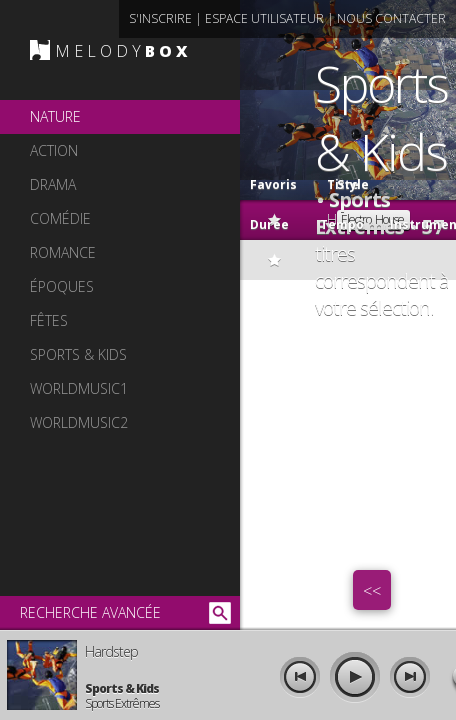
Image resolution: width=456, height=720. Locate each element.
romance (63, 252)
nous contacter (391, 18)
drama (53, 184)
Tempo (342, 224)
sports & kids (78, 354)
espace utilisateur (264, 18)
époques (62, 286)
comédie (60, 218)
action (54, 150)
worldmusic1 (79, 388)
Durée (269, 224)
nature (55, 116)
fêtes (49, 320)
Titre (322, 180)
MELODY (123, 51)
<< (372, 591)
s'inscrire (160, 18)
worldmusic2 (79, 422)
